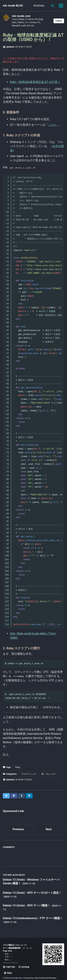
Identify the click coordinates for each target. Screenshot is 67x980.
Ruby (18, 767)
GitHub (24, 968)
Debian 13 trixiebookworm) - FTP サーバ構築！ (33, 918)
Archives (39, 6)
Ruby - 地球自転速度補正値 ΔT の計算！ (35, 82)
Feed (37, 968)
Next (49, 829)
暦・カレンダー (49, 774)
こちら (52, 125)
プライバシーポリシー (11, 964)
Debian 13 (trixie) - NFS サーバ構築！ (27, 905)
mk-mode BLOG (13, 6)
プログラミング (29, 774)
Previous (18, 829)
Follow (59, 21)
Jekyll (36, 973)
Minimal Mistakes (49, 973)
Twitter (9, 968)
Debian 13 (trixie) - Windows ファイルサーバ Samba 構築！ (31, 882)
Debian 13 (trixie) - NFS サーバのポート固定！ (32, 893)
